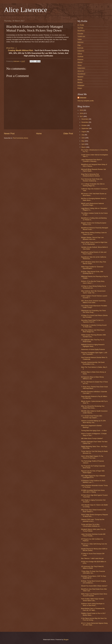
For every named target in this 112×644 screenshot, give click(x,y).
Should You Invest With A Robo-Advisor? (94, 586)
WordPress (81, 31)
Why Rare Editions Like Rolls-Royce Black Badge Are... (93, 331)
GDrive (80, 54)
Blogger (66, 640)
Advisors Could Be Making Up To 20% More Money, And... (93, 422)
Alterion (80, 62)
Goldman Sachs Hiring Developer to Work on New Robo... (93, 604)
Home (39, 134)
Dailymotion (81, 68)
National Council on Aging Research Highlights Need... (93, 345)
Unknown (83, 98)
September (85, 128)
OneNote (80, 57)
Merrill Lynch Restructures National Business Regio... (92, 204)
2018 (82, 113)
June (83, 138)
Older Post (68, 134)
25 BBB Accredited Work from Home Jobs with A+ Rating (93, 491)
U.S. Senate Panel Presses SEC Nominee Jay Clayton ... (92, 417)
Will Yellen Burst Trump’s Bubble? (92, 438)
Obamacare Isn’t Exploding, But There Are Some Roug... (93, 311)
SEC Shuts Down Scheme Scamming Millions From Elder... (93, 302)
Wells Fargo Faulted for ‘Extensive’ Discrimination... (92, 268)
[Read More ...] (11, 48)
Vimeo (80, 65)
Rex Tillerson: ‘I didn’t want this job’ (92, 558)
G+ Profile (81, 25)
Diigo (79, 45)
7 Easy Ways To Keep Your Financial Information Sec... (93, 572)
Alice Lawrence (26, 10)
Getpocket (81, 51)
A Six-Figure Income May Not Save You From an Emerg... (94, 619)
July (83, 135)
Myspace (80, 77)
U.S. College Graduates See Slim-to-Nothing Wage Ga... (93, 185)
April (83, 144)
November (85, 122)
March (84, 147)
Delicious (80, 42)
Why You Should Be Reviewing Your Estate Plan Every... (93, 407)
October (84, 125)
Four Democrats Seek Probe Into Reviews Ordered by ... (92, 180)
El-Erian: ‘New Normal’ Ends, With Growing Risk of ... (92, 272)
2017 (82, 116)
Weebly (80, 80)
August (84, 132)
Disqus (80, 88)
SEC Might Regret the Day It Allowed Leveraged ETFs (93, 477)
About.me (81, 71)
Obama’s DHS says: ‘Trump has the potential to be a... (93, 520)
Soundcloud (81, 74)
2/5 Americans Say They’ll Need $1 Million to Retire (92, 567)
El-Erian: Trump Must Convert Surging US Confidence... (93, 582)
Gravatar (80, 34)
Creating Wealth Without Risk (20, 50)
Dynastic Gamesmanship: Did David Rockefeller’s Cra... (93, 363)
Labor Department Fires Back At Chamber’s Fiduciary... (91, 160)
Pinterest (80, 59)
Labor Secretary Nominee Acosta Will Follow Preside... (93, 535)
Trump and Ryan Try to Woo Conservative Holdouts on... (91, 525)
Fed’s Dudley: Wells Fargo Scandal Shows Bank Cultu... (92, 600)
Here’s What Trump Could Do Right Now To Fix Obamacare (94, 243)
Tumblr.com (81, 36)
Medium (80, 82)
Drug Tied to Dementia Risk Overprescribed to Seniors (90, 175)
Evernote (80, 48)
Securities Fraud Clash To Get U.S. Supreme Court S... (92, 321)
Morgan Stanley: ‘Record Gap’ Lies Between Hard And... (92, 238)
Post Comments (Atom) (20, 138)
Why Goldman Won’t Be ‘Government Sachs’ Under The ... (93, 292)
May (83, 141)
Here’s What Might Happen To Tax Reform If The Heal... (92, 457)
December (85, 119)
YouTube (80, 28)
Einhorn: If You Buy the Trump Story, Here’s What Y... (93, 282)
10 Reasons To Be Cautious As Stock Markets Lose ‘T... (93, 481)
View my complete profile (86, 101)
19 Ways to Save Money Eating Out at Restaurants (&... (93, 287)
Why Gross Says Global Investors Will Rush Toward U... (93, 511)
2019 (82, 110)
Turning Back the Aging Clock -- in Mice (94, 431)
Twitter (80, 39)
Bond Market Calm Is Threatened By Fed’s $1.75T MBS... (93, 609)
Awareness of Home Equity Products (93, 349)
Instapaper (81, 85)
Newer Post (9, 134)
